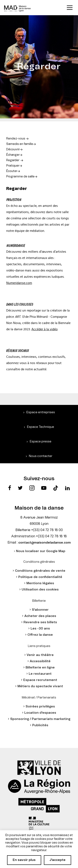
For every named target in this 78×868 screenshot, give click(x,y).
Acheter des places (40, 616)
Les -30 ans (40, 629)
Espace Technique (41, 427)
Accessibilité (40, 661)
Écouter (12, 171)
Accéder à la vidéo (45, 329)
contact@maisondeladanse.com (45, 543)
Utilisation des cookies (40, 590)
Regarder (13, 160)
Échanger (13, 155)
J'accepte (58, 860)
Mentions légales (40, 583)
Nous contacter (41, 456)
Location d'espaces (40, 713)
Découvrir (13, 149)
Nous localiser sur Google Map (41, 551)
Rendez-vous (16, 139)
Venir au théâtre (40, 655)
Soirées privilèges (40, 707)
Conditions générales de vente (40, 571)
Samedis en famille (20, 144)
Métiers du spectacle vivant (40, 686)
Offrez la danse (40, 635)
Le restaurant (40, 674)
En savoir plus (24, 860)
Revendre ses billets (40, 622)
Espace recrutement (40, 680)
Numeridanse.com (19, 283)
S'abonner (40, 610)
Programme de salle (20, 177)
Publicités (40, 725)
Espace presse (41, 442)
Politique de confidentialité (40, 577)
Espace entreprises (41, 412)
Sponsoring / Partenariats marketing (40, 719)
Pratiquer (13, 166)
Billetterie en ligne (40, 668)
